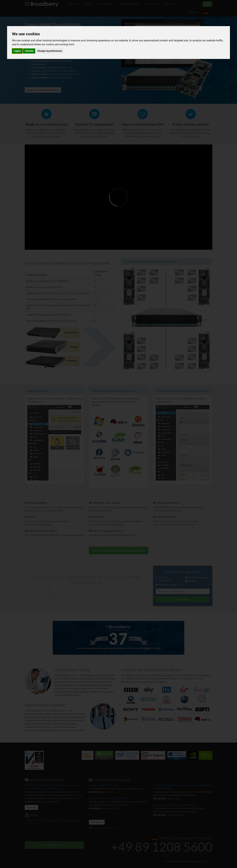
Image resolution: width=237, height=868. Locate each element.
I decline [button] (29, 51)
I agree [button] (17, 51)
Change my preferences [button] (50, 51)
